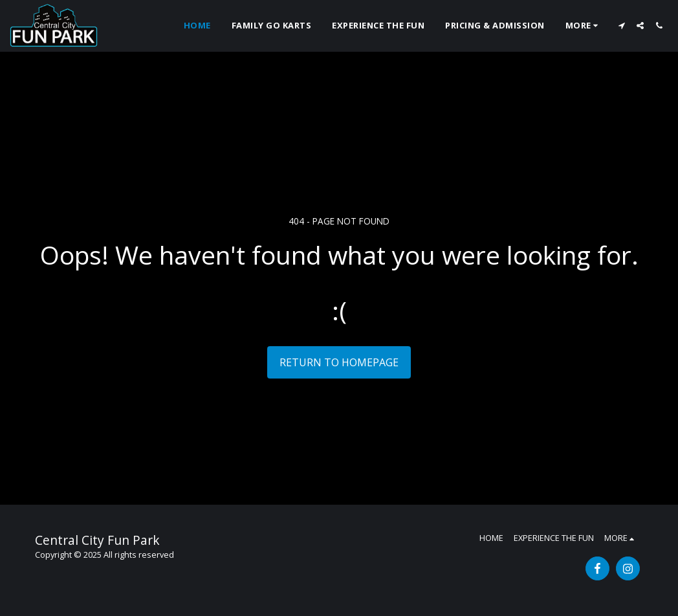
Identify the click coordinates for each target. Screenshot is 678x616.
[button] (621, 26)
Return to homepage (339, 362)
